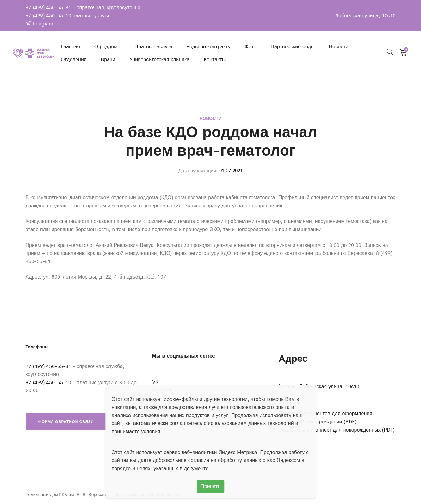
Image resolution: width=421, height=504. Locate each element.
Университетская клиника (159, 59)
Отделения (74, 59)
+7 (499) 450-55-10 (48, 15)
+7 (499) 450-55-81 (48, 7)
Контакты (215, 59)
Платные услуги (153, 46)
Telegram (39, 23)
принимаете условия (136, 431)
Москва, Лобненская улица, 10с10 (319, 386)
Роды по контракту (208, 46)
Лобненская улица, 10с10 (365, 15)
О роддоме (107, 46)
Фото (251, 46)
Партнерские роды (292, 46)
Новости (338, 46)
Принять (210, 486)
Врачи (108, 59)
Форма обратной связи (66, 421)
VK (155, 381)
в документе (194, 468)
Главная (70, 46)
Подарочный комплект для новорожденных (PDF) (337, 430)
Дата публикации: (198, 170)
